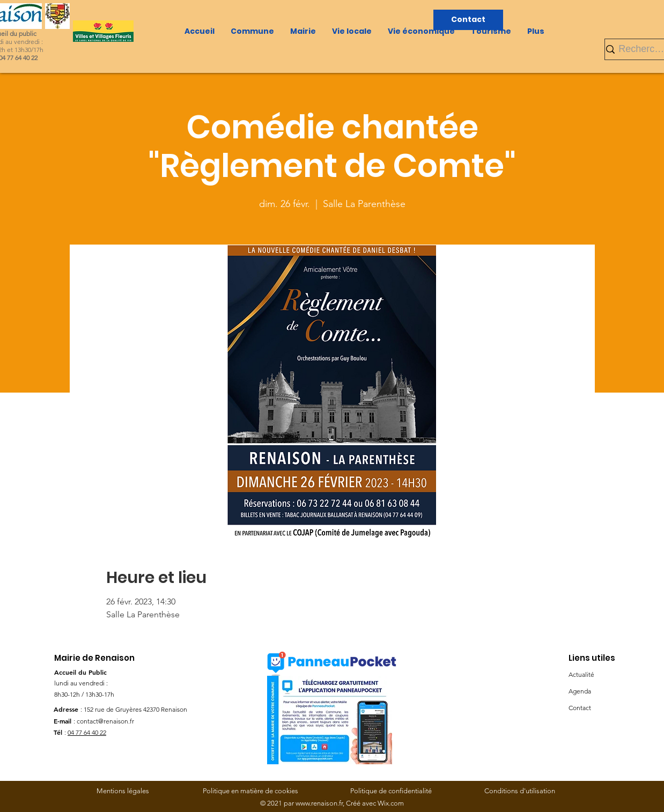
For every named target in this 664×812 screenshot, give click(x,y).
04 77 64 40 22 (87, 732)
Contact (580, 708)
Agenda (580, 691)
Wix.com (391, 803)
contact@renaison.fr (105, 721)
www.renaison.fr (319, 803)
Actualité (581, 674)
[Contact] (468, 20)
